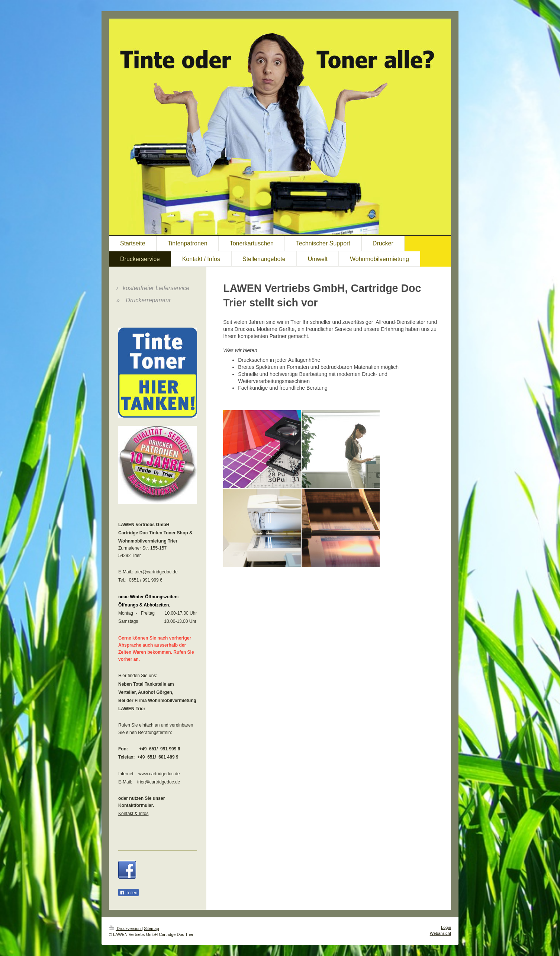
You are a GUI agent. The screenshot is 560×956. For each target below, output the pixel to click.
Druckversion (125, 928)
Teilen (128, 893)
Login (446, 927)
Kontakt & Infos (133, 814)
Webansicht (440, 933)
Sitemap (151, 928)
